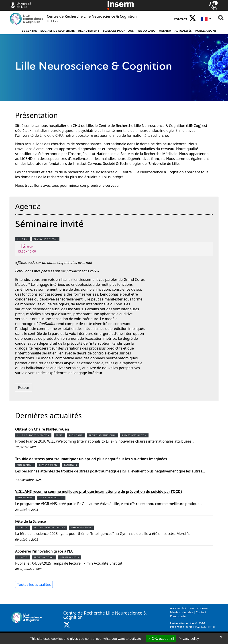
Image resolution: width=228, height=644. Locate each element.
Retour (24, 387)
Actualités (183, 31)
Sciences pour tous (118, 31)
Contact (181, 19)
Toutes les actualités (34, 584)
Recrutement (89, 31)
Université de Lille (182, 623)
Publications (206, 31)
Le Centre (29, 31)
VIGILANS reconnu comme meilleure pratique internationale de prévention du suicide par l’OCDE (99, 492)
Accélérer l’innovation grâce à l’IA (44, 551)
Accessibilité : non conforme (189, 608)
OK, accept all (161, 639)
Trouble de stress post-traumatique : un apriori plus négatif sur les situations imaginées (91, 459)
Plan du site (178, 616)
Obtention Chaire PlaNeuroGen (42, 429)
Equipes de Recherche (57, 31)
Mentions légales (181, 612)
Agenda (165, 31)
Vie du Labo (147, 31)
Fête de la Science (31, 521)
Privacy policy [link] (189, 639)
